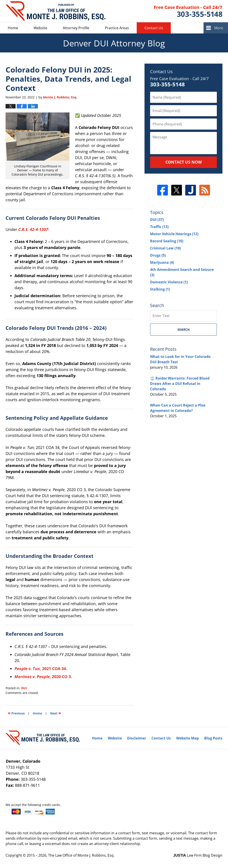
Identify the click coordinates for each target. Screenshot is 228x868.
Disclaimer (137, 738)
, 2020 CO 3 (43, 677)
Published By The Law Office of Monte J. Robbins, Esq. (188, 11)
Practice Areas (117, 28)
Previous (16, 713)
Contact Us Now (184, 162)
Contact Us (154, 28)
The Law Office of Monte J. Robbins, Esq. (81, 855)
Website (40, 28)
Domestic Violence (169, 282)
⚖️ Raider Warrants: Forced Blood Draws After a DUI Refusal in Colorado (180, 384)
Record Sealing (167, 241)
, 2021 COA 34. (41, 669)
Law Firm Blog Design (198, 855)
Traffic (159, 227)
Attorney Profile (76, 28)
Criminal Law (165, 248)
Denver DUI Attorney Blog (56, 11)
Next (56, 713)
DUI (24, 688)
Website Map (187, 738)
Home (13, 28)
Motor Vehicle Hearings (174, 234)
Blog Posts (213, 738)
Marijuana (162, 262)
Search (184, 329)
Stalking (160, 289)
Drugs (158, 255)
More (219, 28)
